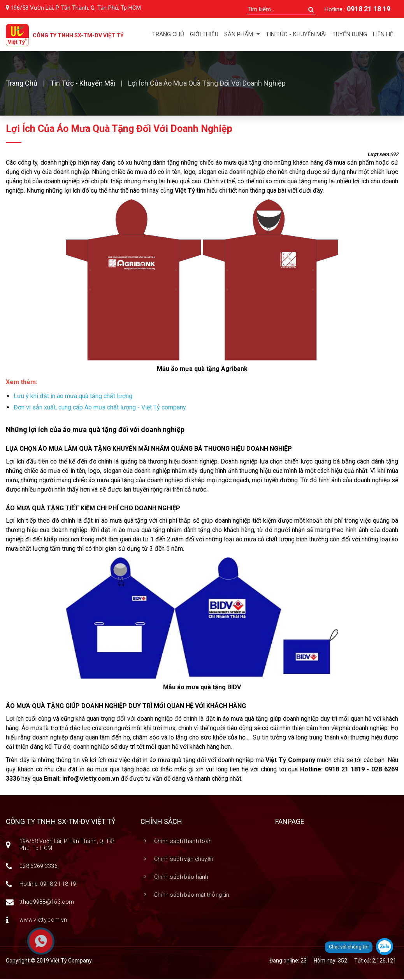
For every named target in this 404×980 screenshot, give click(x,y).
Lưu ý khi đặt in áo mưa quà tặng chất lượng (73, 397)
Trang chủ (168, 34)
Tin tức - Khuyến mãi (296, 34)
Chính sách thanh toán (183, 842)
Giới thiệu (204, 34)
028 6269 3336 (39, 867)
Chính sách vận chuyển (184, 860)
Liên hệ (383, 34)
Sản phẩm (242, 34)
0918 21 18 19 (369, 9)
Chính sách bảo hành (181, 878)
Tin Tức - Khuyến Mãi (83, 84)
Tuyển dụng (350, 34)
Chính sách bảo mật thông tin (192, 896)
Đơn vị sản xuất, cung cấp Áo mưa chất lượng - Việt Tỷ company (100, 408)
